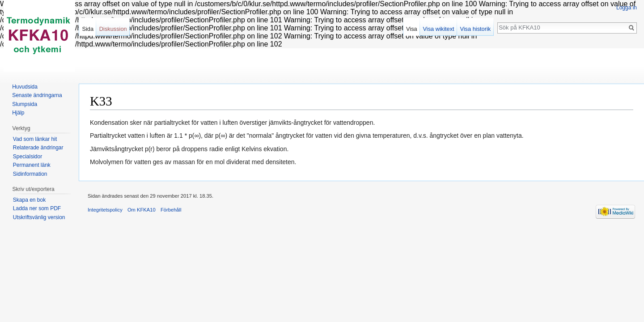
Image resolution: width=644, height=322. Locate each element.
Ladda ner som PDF (37, 208)
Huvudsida (25, 87)
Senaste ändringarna (37, 95)
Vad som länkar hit (35, 139)
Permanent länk (32, 165)
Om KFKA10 (142, 210)
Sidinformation (30, 174)
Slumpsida (25, 104)
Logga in (627, 8)
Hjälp (18, 113)
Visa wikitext (439, 29)
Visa (412, 29)
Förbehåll (171, 210)
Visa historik (475, 29)
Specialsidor (28, 157)
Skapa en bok (29, 200)
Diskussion (113, 29)
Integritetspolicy (105, 210)
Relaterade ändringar (38, 148)
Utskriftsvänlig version (39, 217)
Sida (88, 29)
